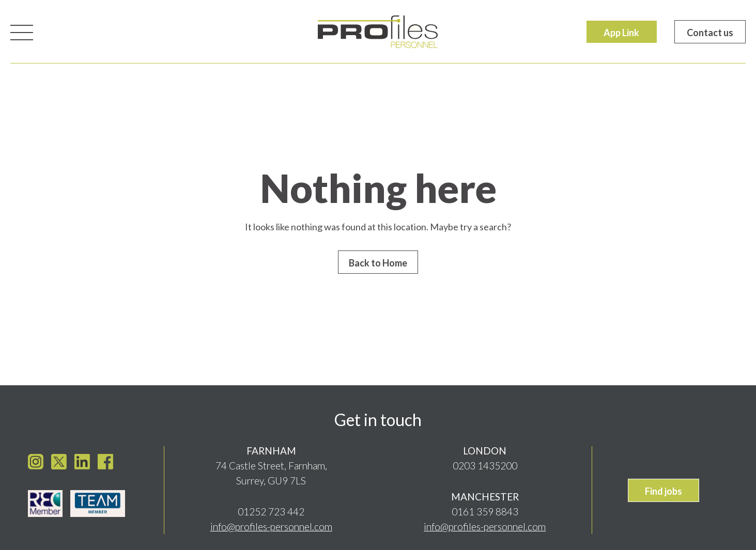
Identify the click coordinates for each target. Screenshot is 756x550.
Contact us (710, 33)
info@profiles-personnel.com (271, 524)
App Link (621, 33)
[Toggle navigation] (22, 32)
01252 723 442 (271, 509)
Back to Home (378, 263)
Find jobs (664, 489)
